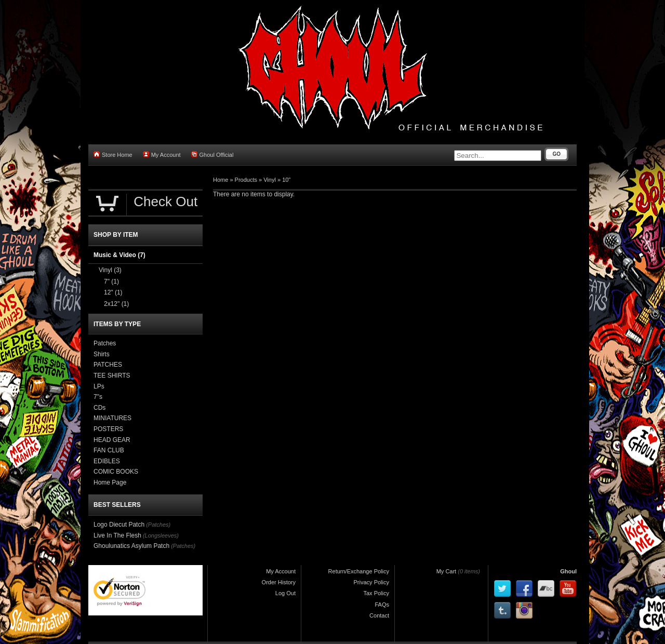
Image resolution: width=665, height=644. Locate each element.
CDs (99, 408)
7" (111, 281)
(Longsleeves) (161, 535)
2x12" (116, 304)
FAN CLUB (109, 450)
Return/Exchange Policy (359, 571)
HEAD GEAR (112, 440)
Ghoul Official (212, 155)
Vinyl (270, 180)
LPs (99, 386)
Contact (379, 615)
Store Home (113, 155)
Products (246, 180)
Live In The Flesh (117, 535)
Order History (279, 582)
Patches (105, 343)
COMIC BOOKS (116, 472)
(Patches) (158, 525)
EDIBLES (107, 461)
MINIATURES (112, 418)
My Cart (447, 571)
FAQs (382, 605)
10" (286, 180)
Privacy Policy (371, 582)
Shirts (102, 354)
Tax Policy (376, 593)
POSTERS (108, 429)
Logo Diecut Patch (119, 525)
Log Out (285, 593)
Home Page (110, 482)
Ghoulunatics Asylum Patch (131, 546)
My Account (162, 155)
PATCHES (108, 365)
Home (221, 180)
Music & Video (119, 255)
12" (113, 292)
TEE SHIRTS (112, 375)
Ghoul (568, 571)
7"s (98, 397)
